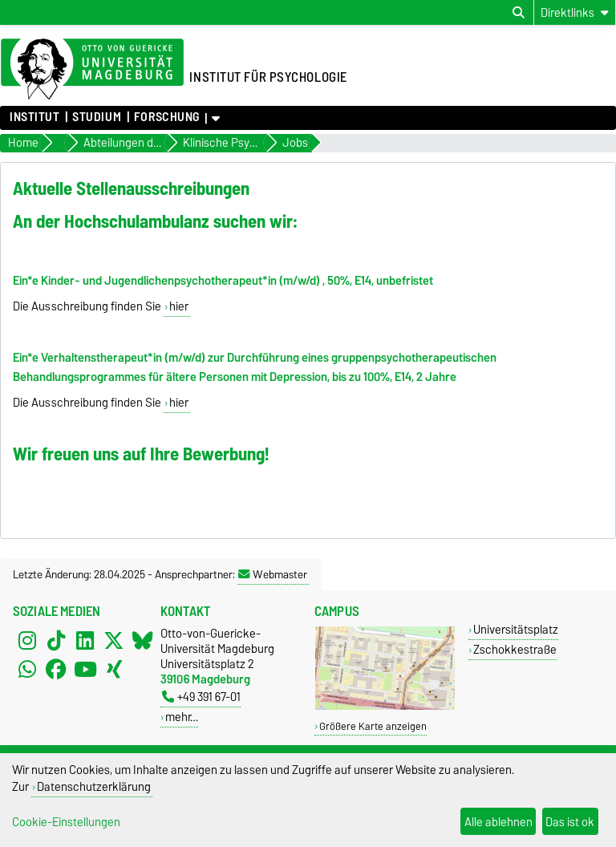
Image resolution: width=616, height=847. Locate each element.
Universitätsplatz (516, 629)
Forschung (167, 117)
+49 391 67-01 (201, 697)
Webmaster (273, 574)
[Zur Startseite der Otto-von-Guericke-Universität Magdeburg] (92, 70)
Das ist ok (570, 822)
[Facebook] (56, 669)
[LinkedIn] (85, 640)
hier (179, 306)
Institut (34, 117)
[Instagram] (27, 640)
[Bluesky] (143, 640)
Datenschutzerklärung (94, 786)
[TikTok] (56, 640)
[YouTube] (85, 669)
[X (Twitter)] (114, 640)
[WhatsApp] (27, 669)
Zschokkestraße (515, 649)
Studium (97, 117)
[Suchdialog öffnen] (519, 13)
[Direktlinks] (575, 12)
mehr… (182, 717)
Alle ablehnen (498, 822)
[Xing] (114, 669)
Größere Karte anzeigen (373, 726)
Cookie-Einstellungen (66, 822)
